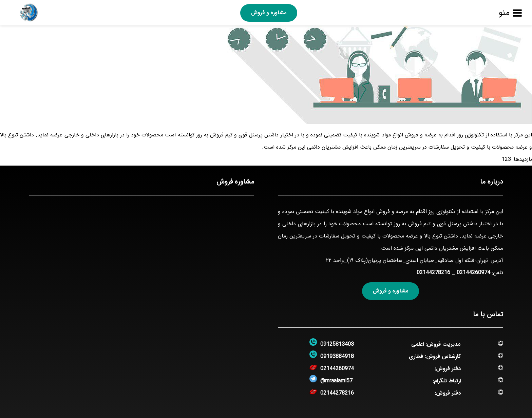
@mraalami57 (336, 381)
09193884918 (337, 356)
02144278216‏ (433, 273)
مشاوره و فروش (269, 13)
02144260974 (473, 273)
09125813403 (337, 344)
